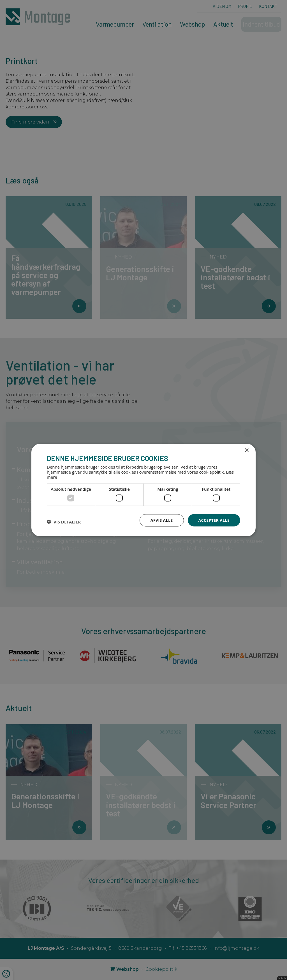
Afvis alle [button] (162, 520)
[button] (64, 522)
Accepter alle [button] (214, 520)
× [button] (247, 450)
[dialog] (143, 490)
